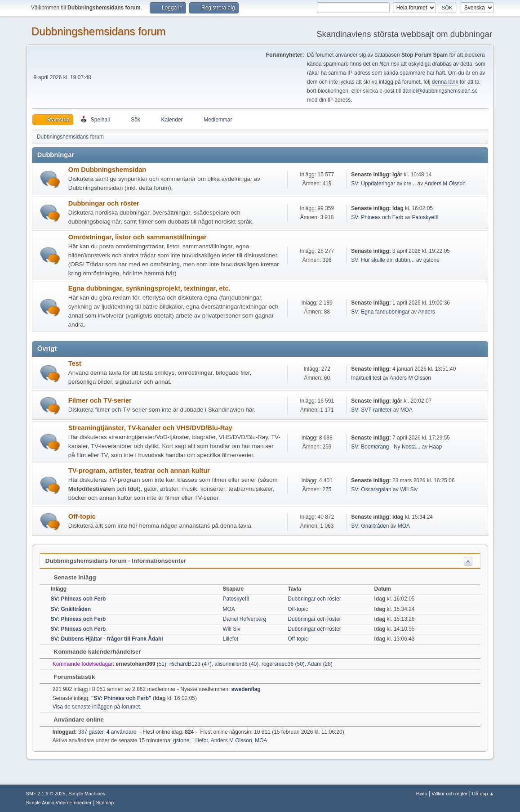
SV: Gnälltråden (370, 526)
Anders (427, 312)
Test (75, 363)
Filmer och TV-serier (100, 400)
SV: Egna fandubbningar (380, 312)
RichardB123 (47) (191, 664)
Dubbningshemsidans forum (99, 31)
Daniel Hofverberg (245, 619)
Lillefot (231, 639)
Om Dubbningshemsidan (107, 170)
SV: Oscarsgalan (371, 489)
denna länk (445, 82)
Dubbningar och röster (104, 203)
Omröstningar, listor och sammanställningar (138, 237)
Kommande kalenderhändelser (93, 652)
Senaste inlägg (71, 577)
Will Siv (409, 489)
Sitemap (105, 803)
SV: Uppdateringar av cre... (383, 184)
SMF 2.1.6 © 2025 (46, 794)
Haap (436, 447)
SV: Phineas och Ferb (377, 217)
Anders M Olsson (445, 184)
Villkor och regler (449, 794)
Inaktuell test (366, 378)
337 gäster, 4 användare (95, 732)
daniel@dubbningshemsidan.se (440, 91)
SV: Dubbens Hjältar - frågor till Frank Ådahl (107, 639)
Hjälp (422, 794)
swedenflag (246, 689)
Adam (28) (320, 664)
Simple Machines (87, 794)
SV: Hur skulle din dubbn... (383, 260)
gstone (431, 260)
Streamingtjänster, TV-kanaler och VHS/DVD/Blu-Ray (150, 428)
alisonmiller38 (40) (236, 664)
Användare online (74, 720)
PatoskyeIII (425, 217)
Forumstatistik (70, 677)
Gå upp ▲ (483, 794)
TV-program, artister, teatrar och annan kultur (139, 471)
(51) (141, 664)
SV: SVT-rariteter (371, 410)
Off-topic (82, 516)
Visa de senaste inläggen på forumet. (97, 707)
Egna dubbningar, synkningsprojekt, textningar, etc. (149, 288)
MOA (407, 410)
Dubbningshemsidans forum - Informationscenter (116, 561)
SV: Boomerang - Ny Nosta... (386, 447)
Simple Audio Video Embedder (59, 803)
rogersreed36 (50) (283, 664)
